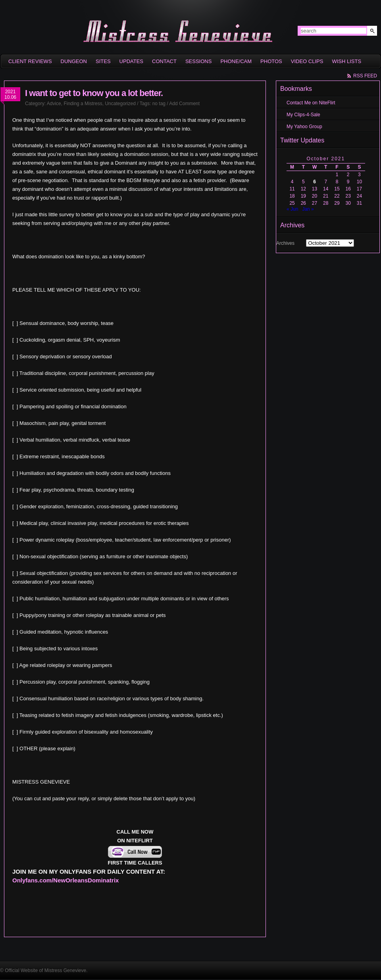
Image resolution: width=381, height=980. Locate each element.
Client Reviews (30, 61)
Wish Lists (346, 61)
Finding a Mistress (83, 104)
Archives (285, 243)
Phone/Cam (236, 61)
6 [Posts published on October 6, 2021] (315, 182)
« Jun (292, 209)
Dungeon (74, 61)
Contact (164, 61)
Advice (54, 104)
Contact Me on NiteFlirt (311, 103)
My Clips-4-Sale (303, 115)
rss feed (365, 76)
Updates (131, 61)
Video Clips (307, 61)
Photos (271, 61)
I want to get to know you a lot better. (94, 93)
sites (103, 61)
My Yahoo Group (304, 127)
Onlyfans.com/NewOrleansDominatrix (65, 880)
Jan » (308, 209)
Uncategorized (120, 104)
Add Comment (184, 104)
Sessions (198, 61)
